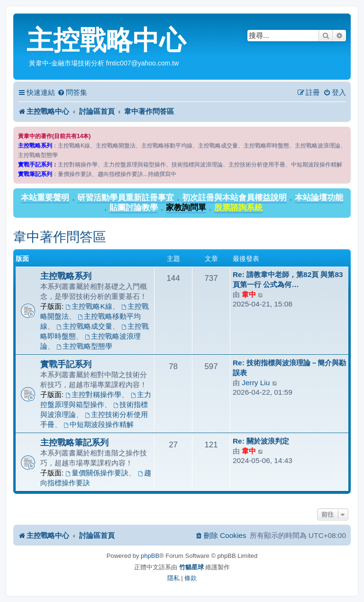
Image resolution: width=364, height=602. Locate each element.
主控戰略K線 (89, 306)
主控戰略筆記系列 (74, 442)
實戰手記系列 (66, 364)
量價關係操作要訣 (97, 473)
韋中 (249, 294)
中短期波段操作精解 (99, 424)
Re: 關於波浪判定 (261, 441)
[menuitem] (72, 93)
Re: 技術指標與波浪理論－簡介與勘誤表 (289, 368)
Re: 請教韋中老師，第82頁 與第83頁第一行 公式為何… (288, 279)
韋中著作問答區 (60, 237)
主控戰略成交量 (84, 326)
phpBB (150, 556)
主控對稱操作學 (94, 394)
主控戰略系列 (66, 276)
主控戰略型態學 (84, 346)
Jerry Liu (256, 383)
